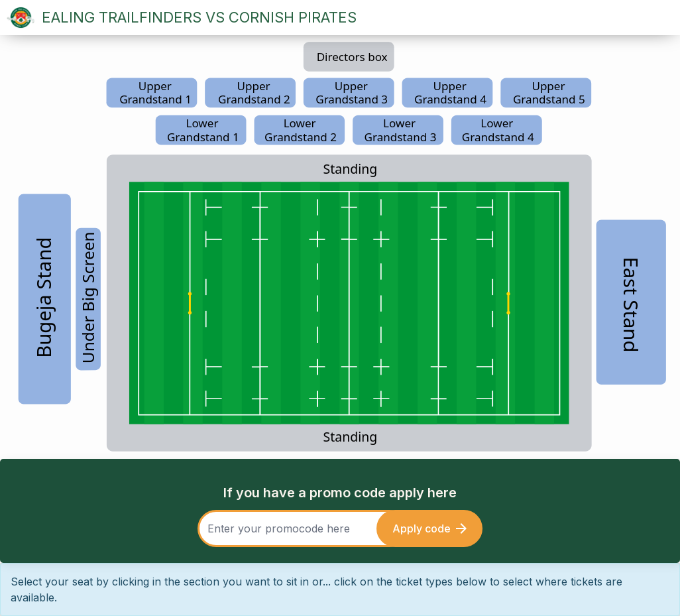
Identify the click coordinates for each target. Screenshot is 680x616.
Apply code (429, 528)
